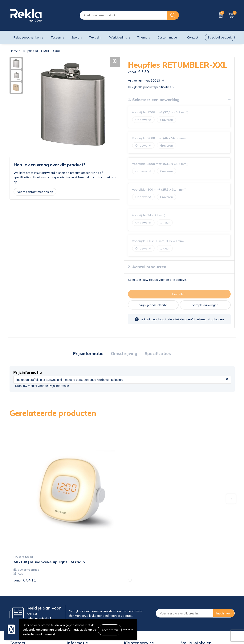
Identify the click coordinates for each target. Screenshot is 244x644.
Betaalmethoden (136, 599)
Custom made (167, 37)
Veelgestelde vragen (81, 611)
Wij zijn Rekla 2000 (81, 599)
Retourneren (133, 605)
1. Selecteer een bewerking (154, 100)
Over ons (73, 587)
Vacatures (74, 593)
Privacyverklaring (193, 593)
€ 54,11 (25, 516)
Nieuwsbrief (75, 605)
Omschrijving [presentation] (124, 354)
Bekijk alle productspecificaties (151, 87)
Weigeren (128, 629)
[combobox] (123, 15)
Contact (129, 587)
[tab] (90, 354)
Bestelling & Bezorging (140, 593)
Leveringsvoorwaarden (197, 605)
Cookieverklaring (193, 587)
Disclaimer (188, 599)
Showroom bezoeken (82, 617)
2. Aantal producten (147, 267)
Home (14, 51)
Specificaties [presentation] (156, 354)
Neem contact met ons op (35, 192)
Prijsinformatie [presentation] (90, 354)
